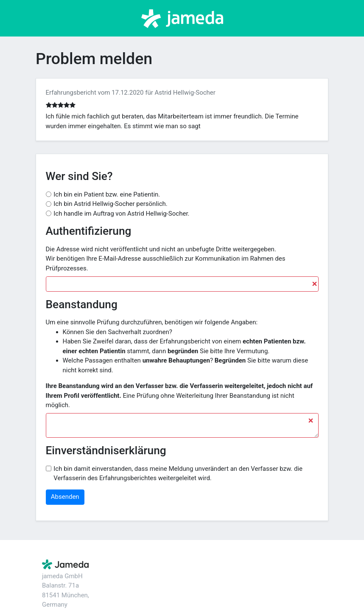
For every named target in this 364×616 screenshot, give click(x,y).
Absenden (65, 497)
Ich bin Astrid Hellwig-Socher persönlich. (111, 204)
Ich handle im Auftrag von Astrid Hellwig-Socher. (121, 214)
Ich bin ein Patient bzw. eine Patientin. (107, 194)
